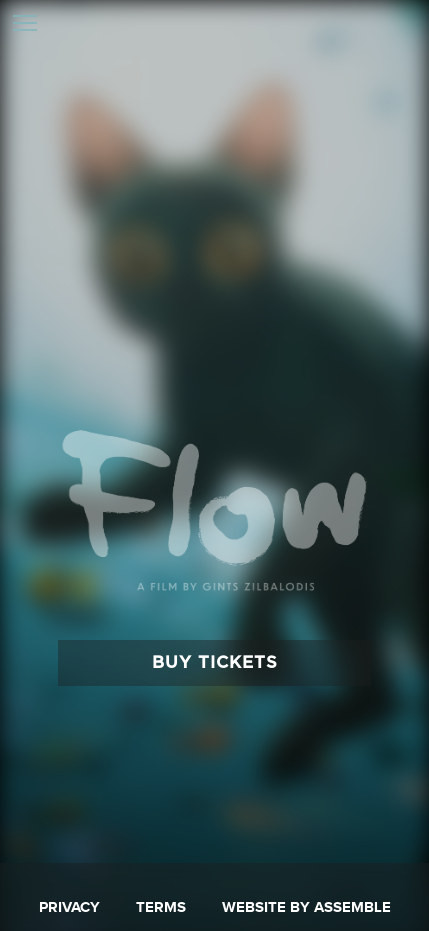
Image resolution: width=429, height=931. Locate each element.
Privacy (69, 908)
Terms (161, 908)
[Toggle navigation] (25, 25)
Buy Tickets (215, 662)
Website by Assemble (306, 908)
